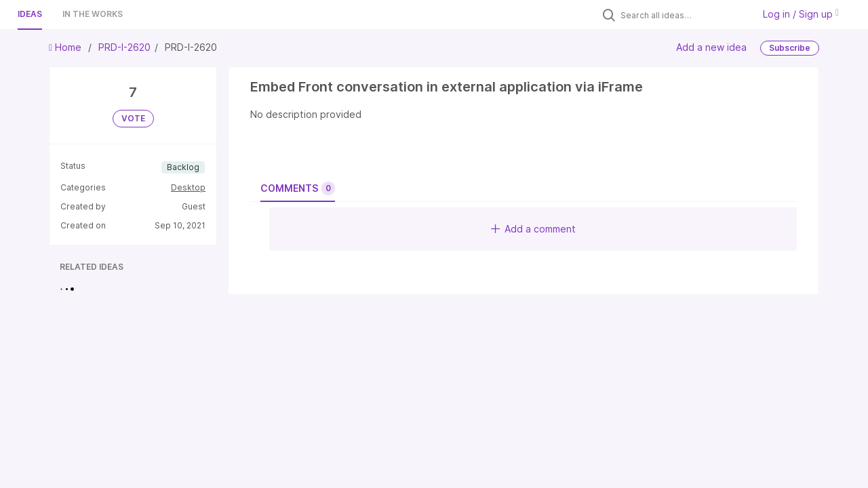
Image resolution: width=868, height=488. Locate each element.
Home (66, 47)
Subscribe (790, 48)
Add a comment (533, 229)
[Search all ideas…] (684, 15)
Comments (298, 188)
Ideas (30, 14)
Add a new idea (711, 47)
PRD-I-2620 (124, 47)
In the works (93, 14)
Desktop (188, 187)
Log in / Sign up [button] (801, 14)
